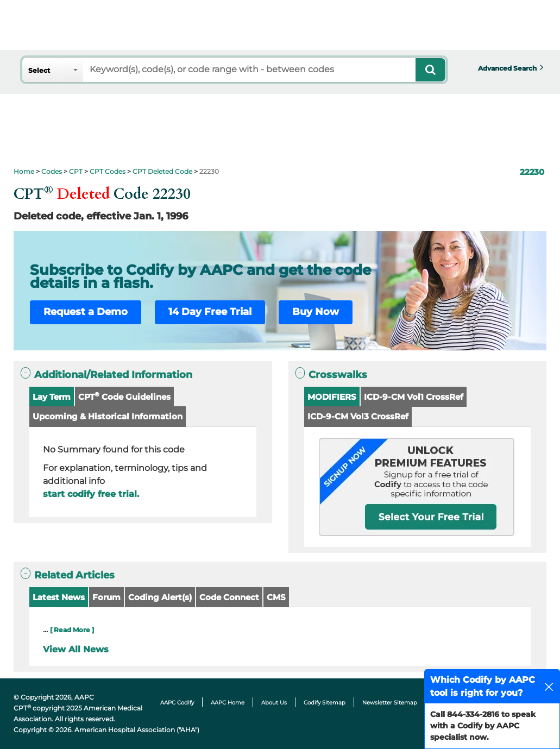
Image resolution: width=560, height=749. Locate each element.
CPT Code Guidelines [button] (124, 396)
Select (39, 70)
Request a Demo (86, 312)
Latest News (59, 597)
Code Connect (229, 597)
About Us (274, 703)
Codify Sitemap (325, 703)
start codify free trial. (91, 494)
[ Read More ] (72, 630)
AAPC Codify (177, 703)
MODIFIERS (332, 397)
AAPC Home (228, 703)
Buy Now (316, 312)
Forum (106, 597)
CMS (276, 597)
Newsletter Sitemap (390, 703)
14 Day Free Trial (210, 312)
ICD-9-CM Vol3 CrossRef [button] (358, 416)
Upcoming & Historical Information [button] (108, 416)
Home (24, 171)
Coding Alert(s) (160, 597)
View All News (76, 649)
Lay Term (52, 397)
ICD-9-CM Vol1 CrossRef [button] (414, 397)
